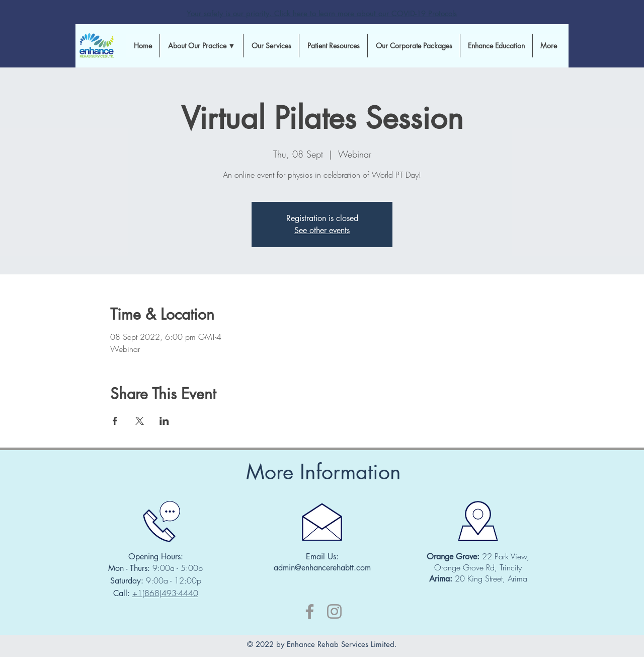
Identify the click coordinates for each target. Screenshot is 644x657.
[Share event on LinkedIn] (164, 421)
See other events (322, 230)
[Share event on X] (140, 421)
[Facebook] (310, 611)
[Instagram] (334, 611)
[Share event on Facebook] (115, 421)
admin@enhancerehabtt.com (322, 568)
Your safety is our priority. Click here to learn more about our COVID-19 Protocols (322, 13)
